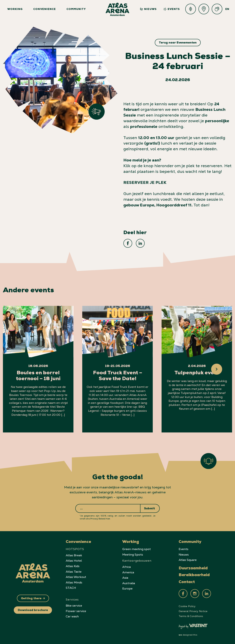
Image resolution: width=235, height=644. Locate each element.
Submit (150, 509)
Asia (125, 578)
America (128, 572)
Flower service (76, 611)
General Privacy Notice (193, 611)
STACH (71, 588)
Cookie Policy (187, 606)
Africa (126, 567)
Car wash (72, 616)
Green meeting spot (137, 549)
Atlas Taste (74, 572)
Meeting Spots (133, 555)
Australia (129, 583)
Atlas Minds (74, 582)
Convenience (45, 9)
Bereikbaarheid (194, 575)
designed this (188, 635)
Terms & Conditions (191, 616)
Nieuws (148, 9)
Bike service (74, 606)
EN (227, 9)
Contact (187, 582)
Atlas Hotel (74, 561)
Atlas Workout (76, 577)
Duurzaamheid (193, 569)
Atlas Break (74, 555)
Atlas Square (188, 560)
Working (15, 9)
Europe (127, 588)
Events (172, 9)
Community (76, 9)
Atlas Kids (73, 566)
